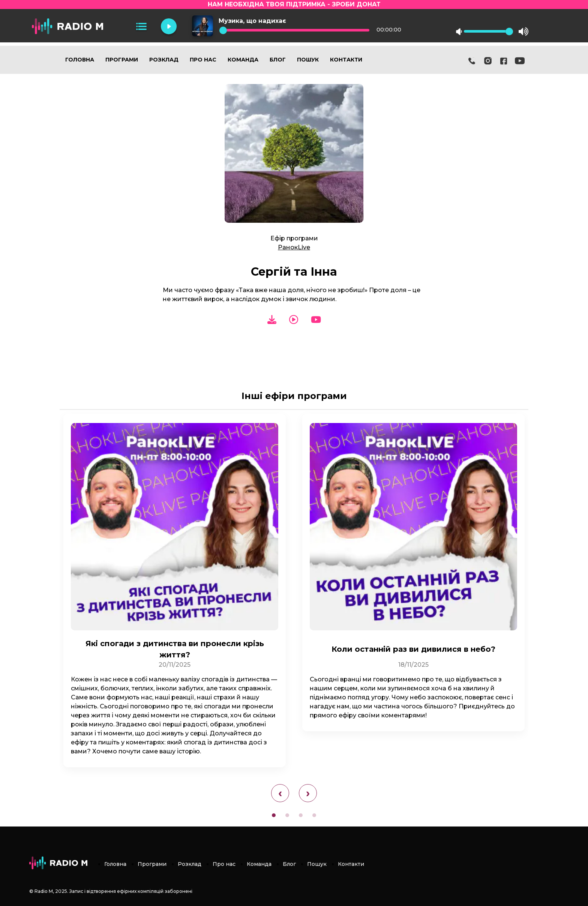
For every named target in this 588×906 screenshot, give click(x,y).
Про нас (203, 60)
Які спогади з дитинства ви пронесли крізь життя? (175, 649)
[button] (274, 815)
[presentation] (280, 793)
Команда (243, 60)
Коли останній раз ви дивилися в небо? (413, 649)
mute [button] (459, 31)
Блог (278, 60)
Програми (122, 60)
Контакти (346, 60)
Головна (80, 60)
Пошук (308, 60)
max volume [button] (523, 31)
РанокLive (294, 247)
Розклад (164, 60)
